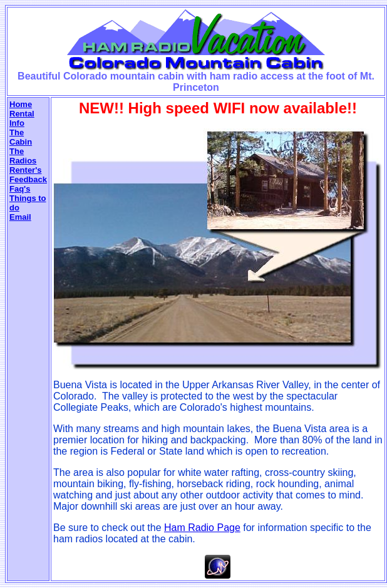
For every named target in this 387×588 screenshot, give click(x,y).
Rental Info (22, 118)
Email (20, 217)
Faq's (20, 189)
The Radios (23, 156)
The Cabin (21, 137)
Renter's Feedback (28, 175)
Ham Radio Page (202, 528)
